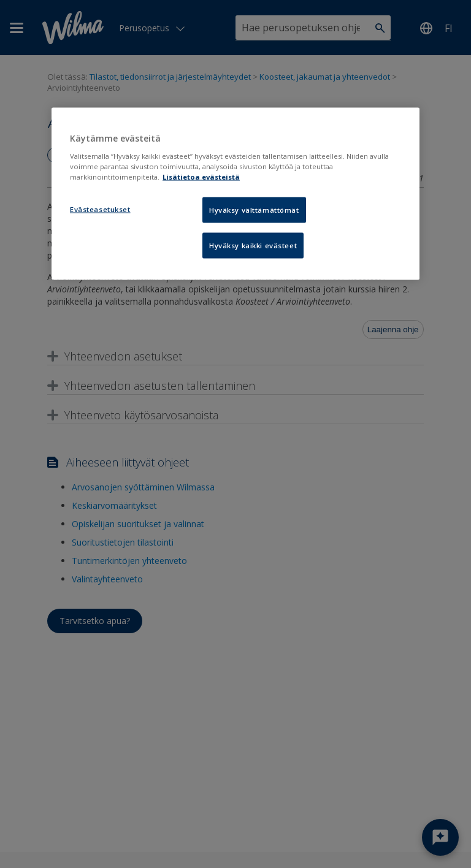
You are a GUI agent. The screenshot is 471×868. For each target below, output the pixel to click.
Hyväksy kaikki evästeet (253, 246)
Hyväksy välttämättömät (254, 210)
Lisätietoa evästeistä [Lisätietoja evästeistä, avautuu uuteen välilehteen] (201, 177)
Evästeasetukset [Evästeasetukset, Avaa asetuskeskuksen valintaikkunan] (100, 209)
